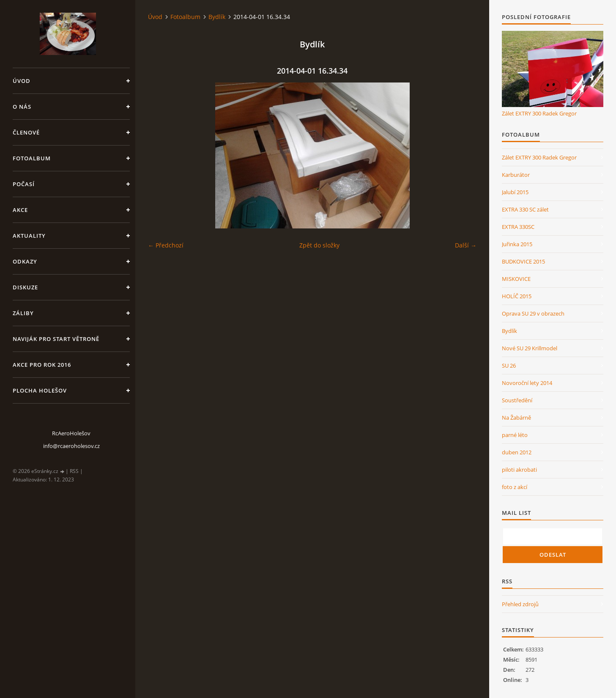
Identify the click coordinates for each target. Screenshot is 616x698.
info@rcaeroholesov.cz (71, 446)
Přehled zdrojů (520, 604)
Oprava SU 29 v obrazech (533, 313)
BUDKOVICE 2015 (523, 261)
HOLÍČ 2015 (517, 296)
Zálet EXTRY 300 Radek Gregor (539, 113)
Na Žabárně (516, 418)
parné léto (515, 435)
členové (26, 132)
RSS (74, 471)
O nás (22, 107)
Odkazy (25, 261)
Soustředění (517, 400)
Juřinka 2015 (517, 244)
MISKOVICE (516, 279)
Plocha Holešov (40, 390)
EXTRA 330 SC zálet (525, 209)
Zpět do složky (319, 245)
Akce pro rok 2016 (42, 365)
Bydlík (217, 17)
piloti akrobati (519, 470)
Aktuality (29, 236)
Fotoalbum (32, 158)
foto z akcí (515, 487)
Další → (466, 245)
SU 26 (509, 365)
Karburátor (516, 175)
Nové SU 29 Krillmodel (530, 348)
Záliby (23, 313)
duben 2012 (517, 452)
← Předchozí (166, 245)
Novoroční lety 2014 (527, 383)
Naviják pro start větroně (56, 339)
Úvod (22, 81)
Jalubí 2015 (515, 192)
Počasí (24, 184)
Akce (20, 210)
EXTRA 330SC (518, 227)
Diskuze (25, 287)
